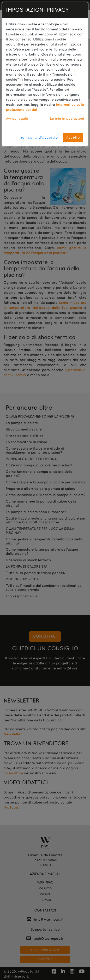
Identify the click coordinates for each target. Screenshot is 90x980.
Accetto (73, 137)
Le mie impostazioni (67, 119)
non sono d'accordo (39, 137)
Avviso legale (17, 119)
